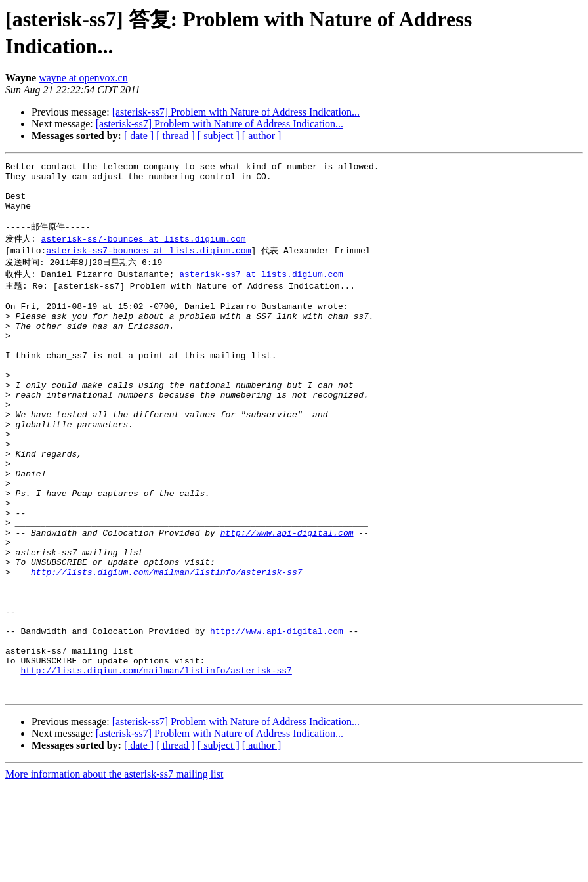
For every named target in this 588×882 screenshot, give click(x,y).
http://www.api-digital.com (287, 597)
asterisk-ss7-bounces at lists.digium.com (144, 251)
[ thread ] (176, 136)
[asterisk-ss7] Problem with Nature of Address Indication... (236, 112)
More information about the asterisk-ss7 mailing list (114, 871)
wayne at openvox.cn (83, 78)
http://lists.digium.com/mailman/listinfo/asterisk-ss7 (166, 644)
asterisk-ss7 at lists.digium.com (261, 289)
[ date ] (139, 136)
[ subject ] (219, 136)
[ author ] (262, 136)
